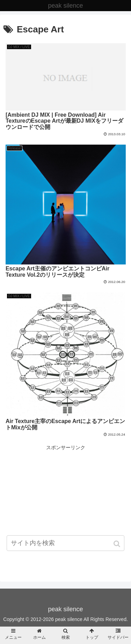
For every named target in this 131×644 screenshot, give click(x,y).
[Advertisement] (65, 501)
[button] (118, 544)
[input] (66, 543)
